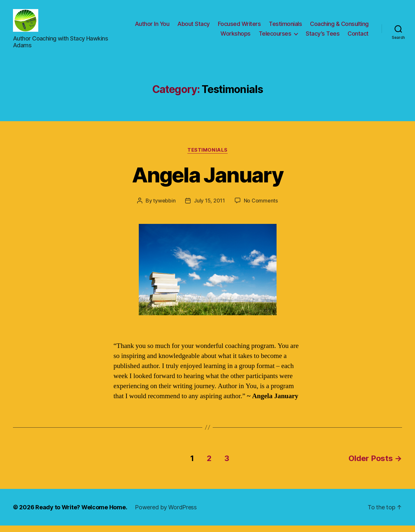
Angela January (207, 181)
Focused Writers (239, 27)
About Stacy (194, 27)
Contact (358, 37)
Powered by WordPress (166, 514)
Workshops (236, 37)
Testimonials (285, 27)
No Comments (261, 207)
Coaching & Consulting (339, 27)
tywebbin (164, 207)
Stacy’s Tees (323, 37)
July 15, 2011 (209, 207)
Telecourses (275, 37)
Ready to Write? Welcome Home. (81, 514)
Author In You (152, 27)
